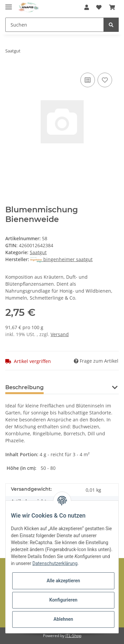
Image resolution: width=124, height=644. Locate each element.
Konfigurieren (63, 600)
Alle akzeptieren (63, 581)
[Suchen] (55, 25)
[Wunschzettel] (99, 7)
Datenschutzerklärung (55, 563)
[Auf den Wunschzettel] (105, 80)
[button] (87, 7)
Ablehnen (63, 619)
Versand (60, 334)
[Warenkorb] (112, 7)
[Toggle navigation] (9, 4)
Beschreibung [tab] (24, 387)
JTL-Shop (73, 636)
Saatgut (38, 252)
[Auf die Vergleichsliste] (88, 80)
